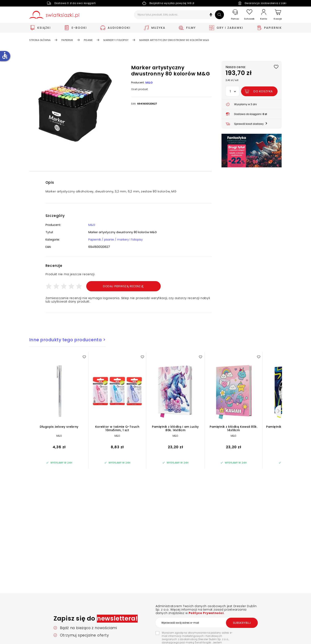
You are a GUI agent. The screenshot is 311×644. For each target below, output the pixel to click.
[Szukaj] (219, 15)
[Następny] (278, 411)
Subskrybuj (242, 623)
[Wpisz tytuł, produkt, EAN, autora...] (179, 15)
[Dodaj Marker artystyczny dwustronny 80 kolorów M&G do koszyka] (259, 91)
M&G (149, 83)
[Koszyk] (278, 15)
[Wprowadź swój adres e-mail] (207, 623)
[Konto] (264, 15)
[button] (211, 15)
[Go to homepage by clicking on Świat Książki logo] (54, 15)
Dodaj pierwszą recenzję (123, 286)
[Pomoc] (235, 15)
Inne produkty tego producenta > (67, 340)
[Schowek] (249, 15)
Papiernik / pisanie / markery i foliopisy (116, 240)
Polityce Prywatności (206, 613)
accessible (5, 55)
